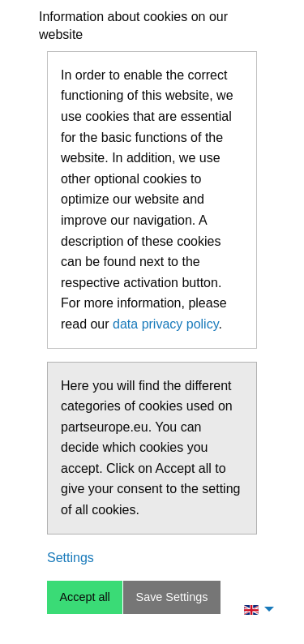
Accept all (84, 597)
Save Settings (172, 597)
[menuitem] (255, 609)
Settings (71, 558)
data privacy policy (165, 324)
